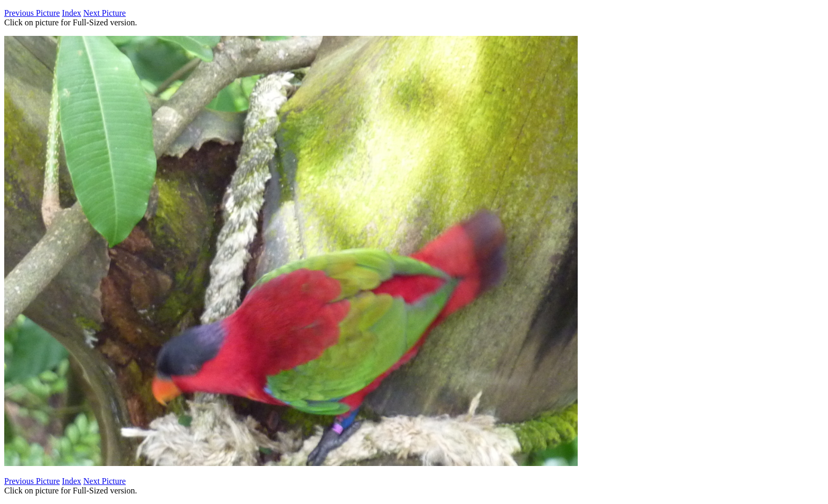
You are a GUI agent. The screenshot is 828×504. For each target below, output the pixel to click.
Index (71, 13)
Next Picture (105, 13)
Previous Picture (32, 13)
